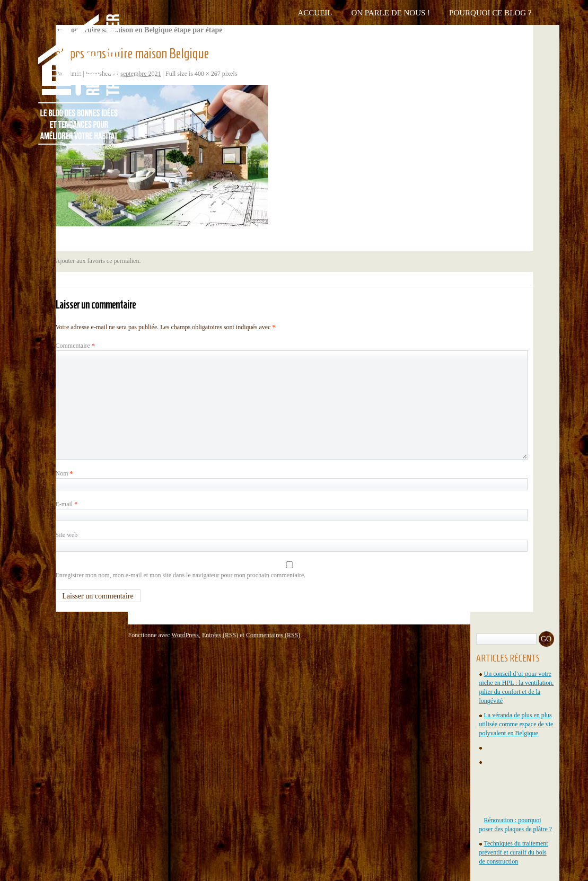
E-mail (67, 504)
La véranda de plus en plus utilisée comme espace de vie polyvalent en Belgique (516, 724)
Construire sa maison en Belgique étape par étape (139, 30)
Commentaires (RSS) (273, 635)
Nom (64, 473)
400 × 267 (208, 74)
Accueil (315, 13)
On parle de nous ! (390, 13)
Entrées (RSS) (220, 635)
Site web (67, 535)
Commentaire (75, 346)
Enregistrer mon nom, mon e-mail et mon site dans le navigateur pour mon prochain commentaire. (181, 575)
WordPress (185, 635)
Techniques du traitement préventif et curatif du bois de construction (514, 852)
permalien (126, 261)
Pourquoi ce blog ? (490, 13)
